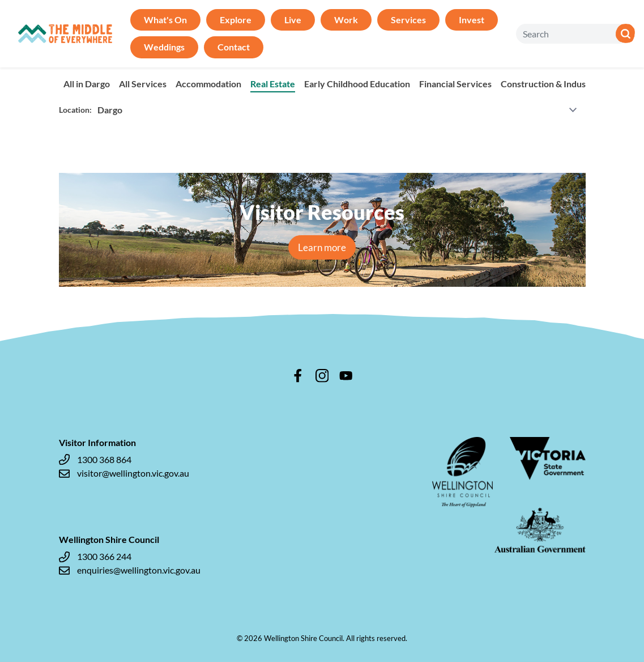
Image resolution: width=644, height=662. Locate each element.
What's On (165, 20)
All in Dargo (87, 84)
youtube (346, 376)
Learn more (322, 247)
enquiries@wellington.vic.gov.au (130, 570)
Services (408, 20)
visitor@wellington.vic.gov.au (124, 473)
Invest (472, 20)
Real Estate (273, 84)
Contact (234, 47)
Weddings (164, 47)
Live (293, 20)
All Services (143, 84)
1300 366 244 (95, 557)
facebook (298, 376)
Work (346, 20)
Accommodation (208, 84)
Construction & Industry (549, 84)
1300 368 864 (95, 460)
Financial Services (455, 84)
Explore (236, 20)
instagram (322, 376)
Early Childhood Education (357, 84)
